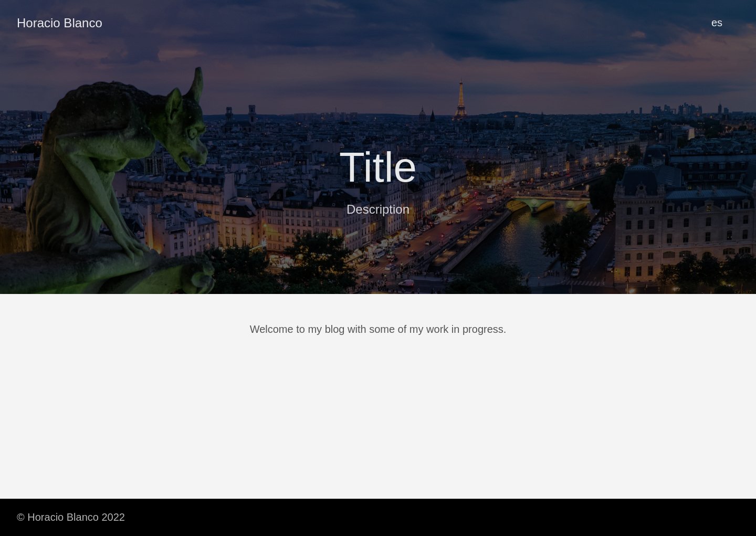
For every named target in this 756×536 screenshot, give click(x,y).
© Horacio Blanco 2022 (71, 517)
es (717, 23)
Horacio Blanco (60, 23)
